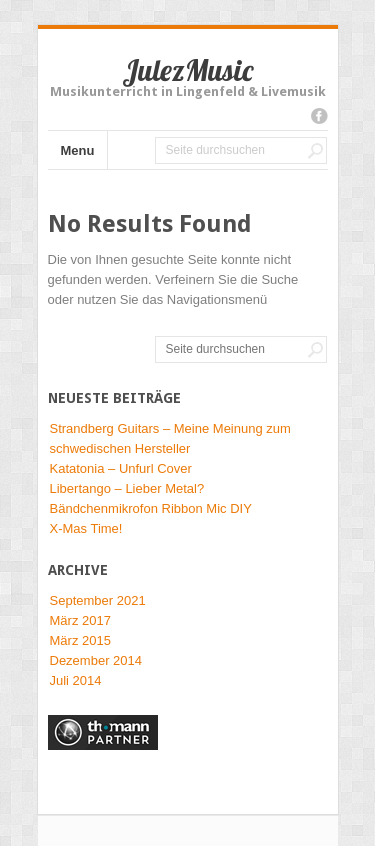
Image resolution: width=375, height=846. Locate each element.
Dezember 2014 (96, 660)
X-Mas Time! (86, 528)
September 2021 (98, 600)
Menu (78, 150)
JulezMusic (187, 70)
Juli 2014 (76, 680)
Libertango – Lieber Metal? (127, 488)
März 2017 (80, 620)
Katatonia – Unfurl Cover (121, 468)
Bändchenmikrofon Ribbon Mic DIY (151, 508)
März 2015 (80, 640)
